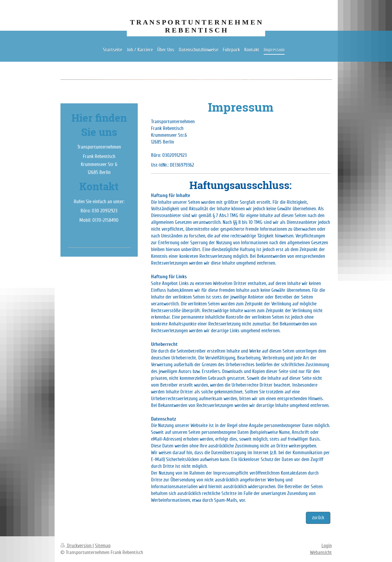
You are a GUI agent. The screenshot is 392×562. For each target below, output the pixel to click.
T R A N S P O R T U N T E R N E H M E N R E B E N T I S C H (196, 26)
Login (327, 546)
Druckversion (77, 546)
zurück (318, 518)
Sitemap (103, 546)
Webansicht (321, 552)
